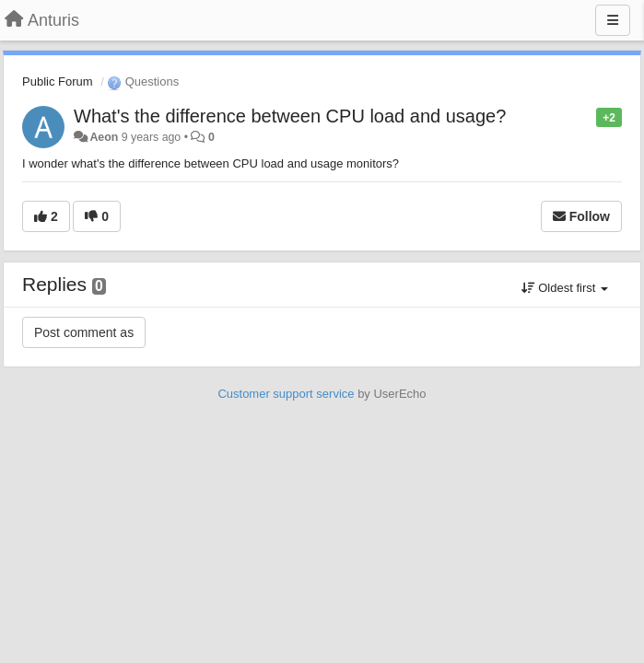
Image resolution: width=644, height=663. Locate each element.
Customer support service (286, 394)
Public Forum (58, 81)
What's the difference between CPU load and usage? (290, 116)
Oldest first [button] (565, 288)
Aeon (104, 137)
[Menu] (613, 20)
